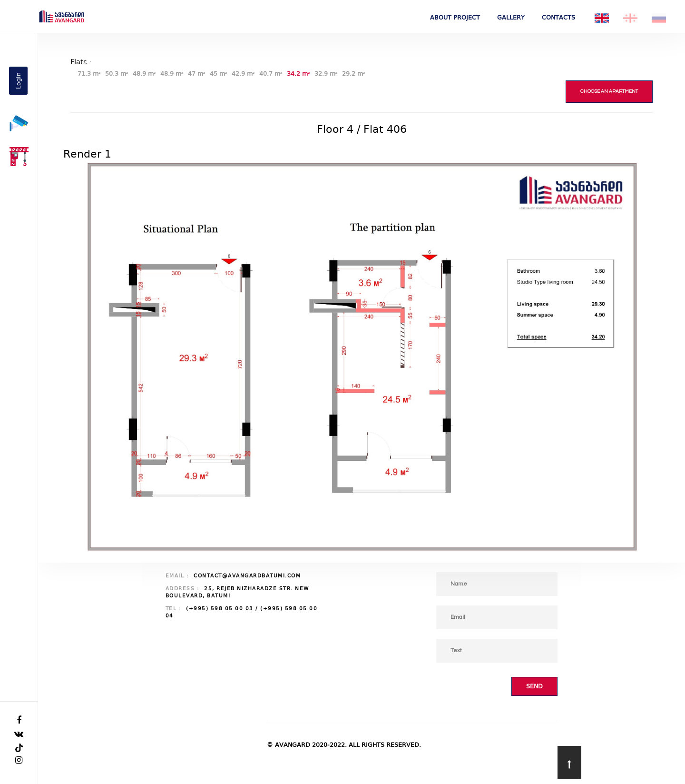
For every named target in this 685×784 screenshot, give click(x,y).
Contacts (558, 17)
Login (18, 81)
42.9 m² (243, 74)
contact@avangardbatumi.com (247, 576)
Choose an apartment (609, 91)
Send (534, 686)
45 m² (218, 74)
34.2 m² (298, 74)
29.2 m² (353, 74)
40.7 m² (271, 74)
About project (455, 17)
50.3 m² (117, 74)
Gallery (511, 17)
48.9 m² (144, 74)
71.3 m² (89, 74)
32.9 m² (326, 74)
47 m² (196, 74)
